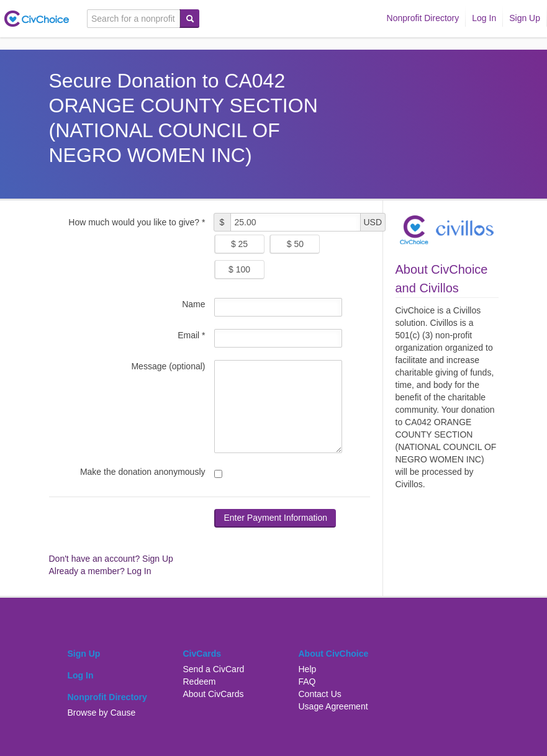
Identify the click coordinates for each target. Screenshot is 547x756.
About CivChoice (334, 654)
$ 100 (239, 269)
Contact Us (320, 694)
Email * (191, 335)
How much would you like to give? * (137, 222)
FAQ (307, 682)
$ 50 (295, 244)
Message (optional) (168, 366)
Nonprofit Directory (423, 18)
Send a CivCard (214, 669)
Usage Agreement (333, 706)
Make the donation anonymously (143, 472)
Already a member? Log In (100, 571)
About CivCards (214, 694)
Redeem (200, 682)
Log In (484, 18)
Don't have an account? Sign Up (111, 559)
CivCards (202, 654)
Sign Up (525, 18)
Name (193, 304)
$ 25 (239, 244)
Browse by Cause (102, 713)
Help (308, 669)
